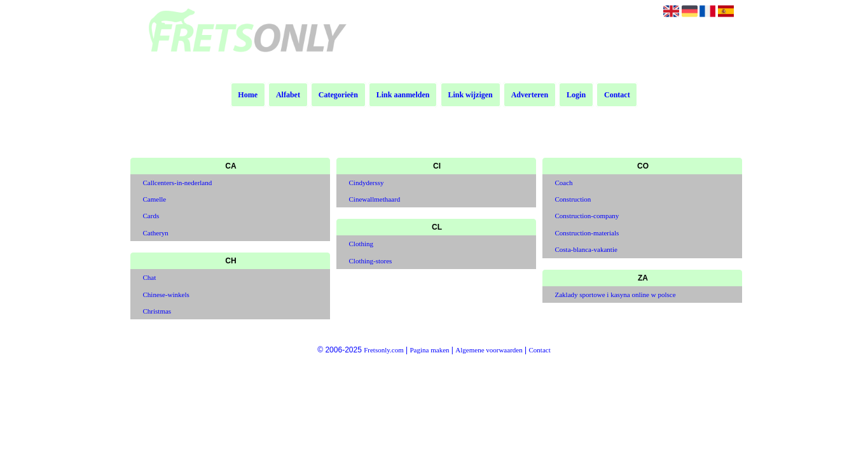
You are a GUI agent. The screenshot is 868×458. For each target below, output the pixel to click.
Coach (564, 183)
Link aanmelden (403, 95)
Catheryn (156, 233)
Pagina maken (430, 350)
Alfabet (288, 95)
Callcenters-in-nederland (178, 183)
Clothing (362, 244)
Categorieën (338, 95)
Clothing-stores (371, 261)
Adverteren (530, 95)
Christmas (157, 311)
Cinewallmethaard (375, 199)
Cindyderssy (367, 183)
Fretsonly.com (384, 350)
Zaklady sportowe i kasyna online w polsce (616, 295)
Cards (151, 216)
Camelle (155, 199)
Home (248, 95)
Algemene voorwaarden (489, 350)
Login (576, 95)
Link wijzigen (470, 95)
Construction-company (587, 216)
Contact (617, 95)
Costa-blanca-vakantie (586, 249)
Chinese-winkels (166, 295)
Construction (573, 199)
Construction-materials (587, 233)
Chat (150, 277)
